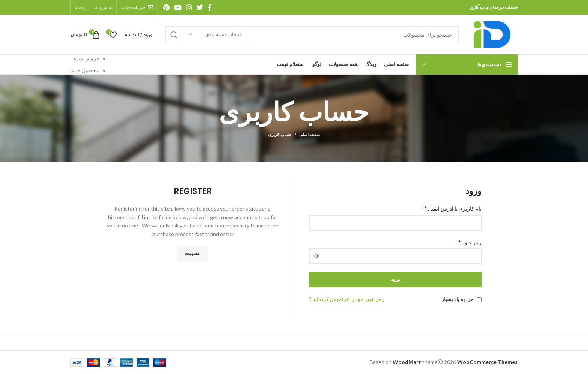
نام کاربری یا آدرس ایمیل (453, 208)
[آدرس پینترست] (166, 7)
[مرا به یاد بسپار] (479, 300)
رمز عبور (470, 242)
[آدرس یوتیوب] (178, 7)
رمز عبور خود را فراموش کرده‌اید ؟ (347, 299)
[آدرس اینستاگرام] (189, 7)
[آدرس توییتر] (200, 7)
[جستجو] (312, 35)
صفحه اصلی (310, 134)
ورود (395, 279)
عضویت (193, 253)
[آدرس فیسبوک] (210, 7)
